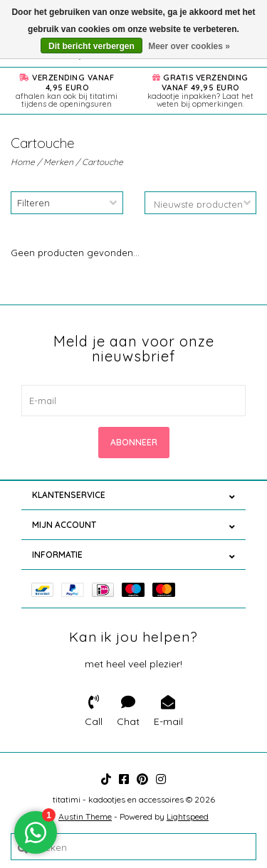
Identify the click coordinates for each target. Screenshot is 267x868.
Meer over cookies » (189, 46)
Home (23, 162)
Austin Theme (85, 816)
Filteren (33, 203)
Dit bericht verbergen (91, 46)
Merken (58, 162)
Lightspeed (188, 816)
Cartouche (103, 162)
